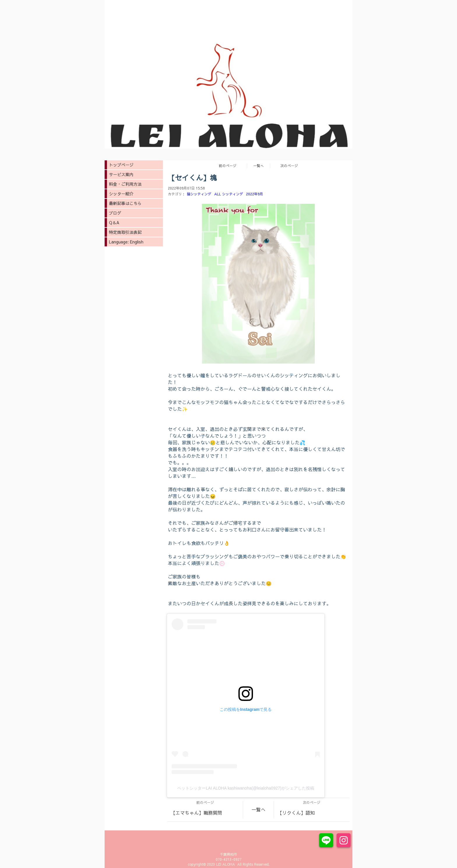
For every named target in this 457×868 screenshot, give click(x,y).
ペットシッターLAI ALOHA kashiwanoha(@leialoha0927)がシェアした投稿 (246, 788)
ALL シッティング (229, 194)
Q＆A (114, 222)
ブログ (115, 213)
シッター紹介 (121, 194)
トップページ (121, 165)
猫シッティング (199, 194)
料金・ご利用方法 (125, 184)
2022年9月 (255, 194)
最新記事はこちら (125, 203)
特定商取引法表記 (125, 232)
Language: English (126, 242)
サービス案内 (121, 174)
